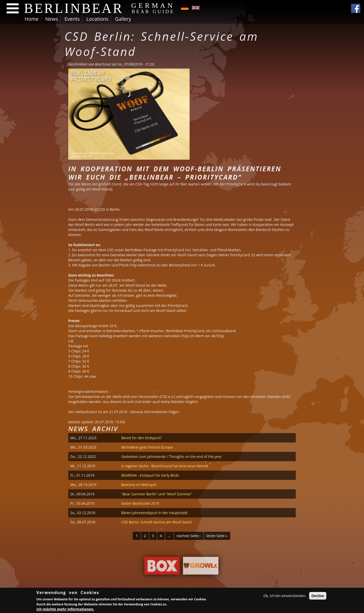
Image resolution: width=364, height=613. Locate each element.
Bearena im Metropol (139, 485)
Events (72, 19)
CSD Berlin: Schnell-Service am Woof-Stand (156, 522)
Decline (318, 596)
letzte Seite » (217, 536)
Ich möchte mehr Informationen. (65, 609)
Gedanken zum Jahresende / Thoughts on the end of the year (172, 457)
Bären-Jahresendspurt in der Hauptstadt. (155, 513)
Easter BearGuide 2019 (140, 503)
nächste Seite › (188, 536)
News (52, 19)
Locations (97, 19)
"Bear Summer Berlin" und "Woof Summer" (157, 494)
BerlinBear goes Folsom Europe (147, 447)
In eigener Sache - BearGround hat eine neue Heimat (165, 466)
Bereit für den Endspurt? (141, 438)
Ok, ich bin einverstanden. (285, 596)
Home (32, 19)
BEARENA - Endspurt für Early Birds (150, 475)
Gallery (123, 19)
